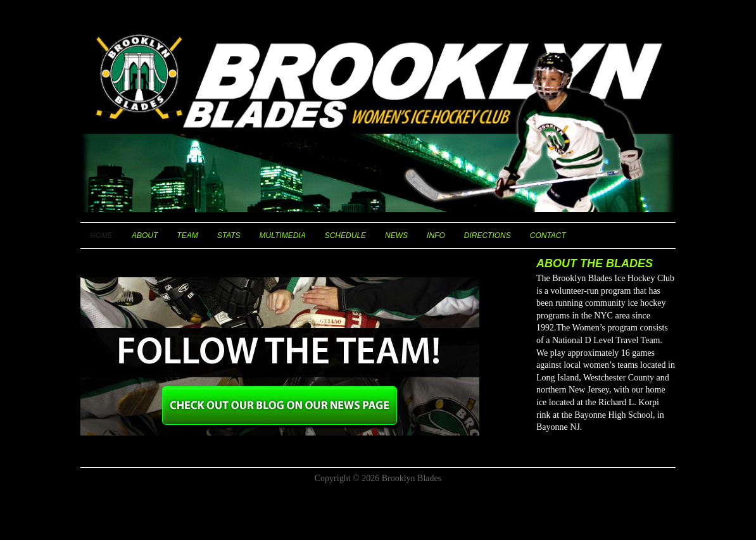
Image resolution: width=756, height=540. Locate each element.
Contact (548, 235)
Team (187, 235)
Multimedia (283, 235)
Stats (229, 235)
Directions (488, 235)
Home (101, 235)
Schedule (345, 235)
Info (436, 235)
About (145, 235)
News (396, 235)
